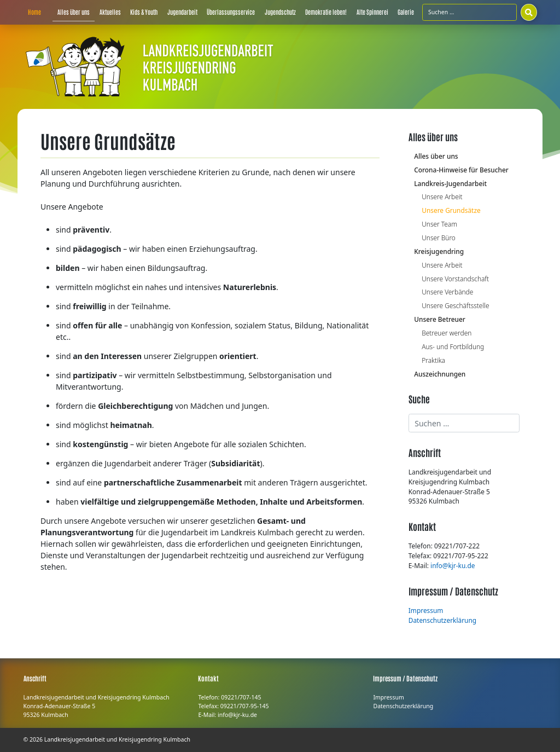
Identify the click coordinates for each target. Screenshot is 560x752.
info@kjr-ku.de (453, 565)
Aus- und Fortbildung (453, 346)
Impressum (426, 610)
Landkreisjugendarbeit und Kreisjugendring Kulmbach (117, 739)
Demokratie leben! (326, 12)
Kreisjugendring (439, 251)
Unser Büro (439, 238)
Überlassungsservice (231, 12)
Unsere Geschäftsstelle (455, 305)
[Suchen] (529, 12)
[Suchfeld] (469, 12)
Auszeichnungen (440, 374)
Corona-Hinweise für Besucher (461, 170)
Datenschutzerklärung (442, 620)
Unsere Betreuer (440, 319)
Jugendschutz (280, 12)
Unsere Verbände (447, 292)
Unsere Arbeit (442, 196)
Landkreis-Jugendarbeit (450, 183)
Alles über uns (74, 12)
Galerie (406, 12)
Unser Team (439, 224)
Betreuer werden (447, 333)
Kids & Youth (144, 12)
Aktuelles (110, 12)
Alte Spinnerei (372, 12)
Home (34, 12)
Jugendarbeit (182, 12)
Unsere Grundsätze (451, 210)
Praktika (433, 360)
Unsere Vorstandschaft (455, 279)
